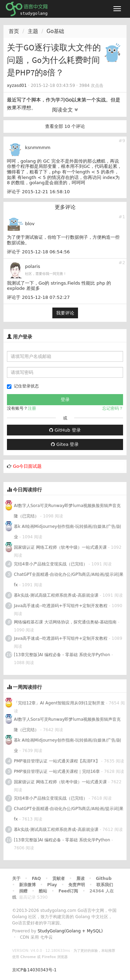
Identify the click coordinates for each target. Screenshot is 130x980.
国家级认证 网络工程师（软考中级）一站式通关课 (60, 547)
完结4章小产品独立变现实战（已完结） (51, 564)
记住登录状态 (23, 386)
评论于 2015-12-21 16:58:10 (38, 192)
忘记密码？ (113, 408)
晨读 (80, 879)
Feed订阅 (68, 891)
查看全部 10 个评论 (65, 126)
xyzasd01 (17, 85)
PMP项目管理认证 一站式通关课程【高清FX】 (57, 761)
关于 (16, 879)
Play (52, 885)
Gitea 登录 (65, 444)
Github (103, 879)
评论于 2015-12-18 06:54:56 (38, 252)
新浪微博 (27, 885)
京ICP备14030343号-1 (34, 970)
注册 (32, 408)
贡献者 (59, 879)
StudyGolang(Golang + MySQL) (70, 931)
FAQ (36, 879)
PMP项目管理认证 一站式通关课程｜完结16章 (57, 771)
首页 (14, 31)
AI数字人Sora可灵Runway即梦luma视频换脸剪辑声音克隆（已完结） (67, 511)
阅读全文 (65, 110)
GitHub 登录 (65, 430)
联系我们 (105, 885)
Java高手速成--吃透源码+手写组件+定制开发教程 (61, 606)
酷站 (43, 891)
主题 (33, 31)
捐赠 (23, 891)
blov (30, 224)
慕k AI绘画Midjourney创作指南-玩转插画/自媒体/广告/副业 (67, 532)
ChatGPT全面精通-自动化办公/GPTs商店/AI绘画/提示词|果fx (69, 580)
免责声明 (77, 885)
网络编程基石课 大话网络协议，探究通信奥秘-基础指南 (65, 622)
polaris (33, 266)
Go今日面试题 (27, 466)
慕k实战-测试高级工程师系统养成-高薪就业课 (56, 595)
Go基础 (55, 31)
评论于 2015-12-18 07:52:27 (38, 297)
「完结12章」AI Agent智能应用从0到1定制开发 (59, 703)
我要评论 (65, 313)
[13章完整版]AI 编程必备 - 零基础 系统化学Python (62, 655)
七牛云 (46, 937)
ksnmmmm (38, 148)
